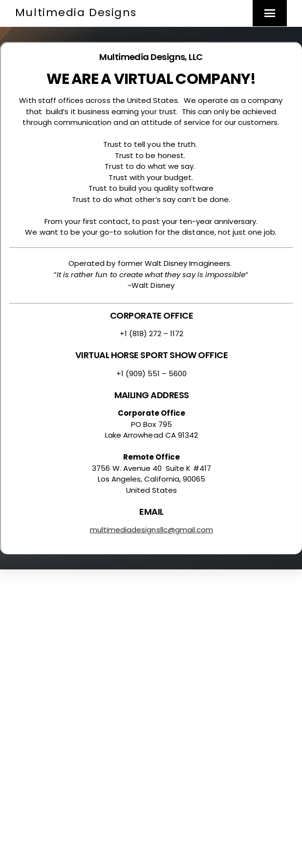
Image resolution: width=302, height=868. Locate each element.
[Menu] (270, 13)
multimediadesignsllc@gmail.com (151, 530)
